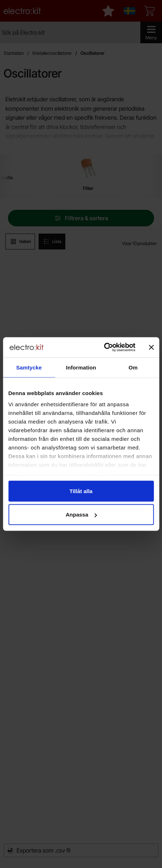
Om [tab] (133, 367)
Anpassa (81, 515)
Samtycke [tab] (29, 367)
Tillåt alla (81, 491)
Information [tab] (81, 367)
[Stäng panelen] (151, 347)
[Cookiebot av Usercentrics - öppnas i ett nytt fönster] (104, 347)
